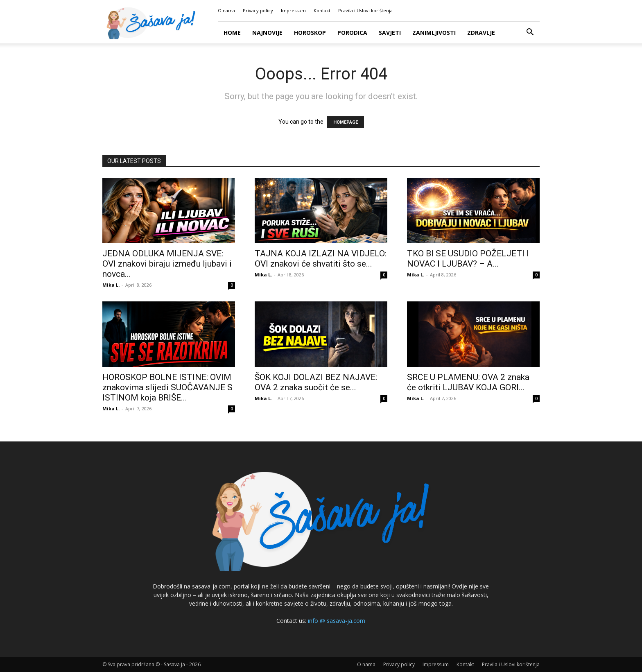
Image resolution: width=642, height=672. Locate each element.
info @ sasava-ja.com (337, 621)
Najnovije (267, 33)
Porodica (352, 33)
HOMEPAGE (346, 122)
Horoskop (310, 33)
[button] (530, 33)
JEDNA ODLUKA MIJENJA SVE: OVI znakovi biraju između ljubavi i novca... (167, 264)
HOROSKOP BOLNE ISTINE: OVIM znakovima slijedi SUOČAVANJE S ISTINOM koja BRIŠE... (167, 387)
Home (232, 33)
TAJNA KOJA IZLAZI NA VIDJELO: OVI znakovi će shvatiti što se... (321, 259)
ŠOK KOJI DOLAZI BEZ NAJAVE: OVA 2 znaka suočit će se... (316, 382)
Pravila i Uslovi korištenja (365, 10)
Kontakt (322, 10)
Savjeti (390, 33)
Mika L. (111, 285)
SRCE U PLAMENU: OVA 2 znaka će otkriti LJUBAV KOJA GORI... (468, 382)
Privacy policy (258, 10)
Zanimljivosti (434, 33)
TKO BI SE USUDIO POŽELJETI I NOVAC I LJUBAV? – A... (468, 259)
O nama (226, 10)
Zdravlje (481, 33)
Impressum (293, 10)
